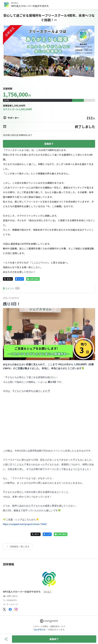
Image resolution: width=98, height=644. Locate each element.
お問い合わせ (12, 596)
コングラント (40, 630)
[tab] (6, 288)
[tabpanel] (49, 423)
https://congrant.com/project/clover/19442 (25, 524)
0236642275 (12, 600)
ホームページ (12, 604)
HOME (6, 288)
